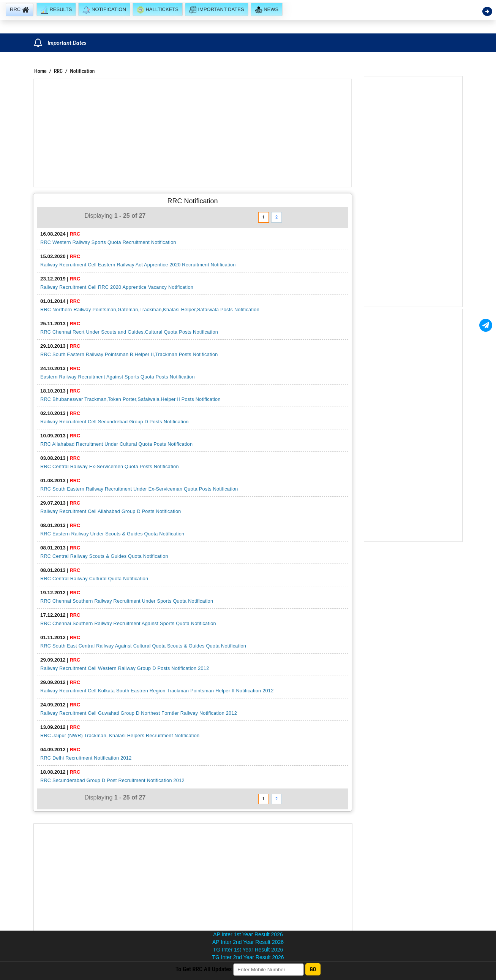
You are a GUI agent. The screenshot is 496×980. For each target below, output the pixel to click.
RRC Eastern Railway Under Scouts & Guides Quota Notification (112, 534)
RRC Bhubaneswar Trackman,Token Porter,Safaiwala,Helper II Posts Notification (130, 399)
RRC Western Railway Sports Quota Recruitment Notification (108, 242)
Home (40, 71)
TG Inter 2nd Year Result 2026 (248, 957)
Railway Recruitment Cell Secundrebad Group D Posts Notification (115, 422)
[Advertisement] (193, 133)
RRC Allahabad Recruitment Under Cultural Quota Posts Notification (116, 444)
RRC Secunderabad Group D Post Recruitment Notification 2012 (112, 781)
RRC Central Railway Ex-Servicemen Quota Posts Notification (110, 467)
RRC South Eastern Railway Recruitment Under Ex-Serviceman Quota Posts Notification (139, 489)
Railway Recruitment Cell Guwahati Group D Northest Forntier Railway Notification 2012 (139, 713)
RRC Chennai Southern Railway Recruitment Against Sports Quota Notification (128, 624)
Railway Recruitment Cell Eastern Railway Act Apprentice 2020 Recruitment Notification (138, 265)
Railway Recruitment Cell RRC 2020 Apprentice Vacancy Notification (117, 287)
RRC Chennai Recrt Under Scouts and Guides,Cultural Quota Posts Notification (129, 332)
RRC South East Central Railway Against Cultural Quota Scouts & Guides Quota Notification (143, 646)
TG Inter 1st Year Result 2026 (248, 950)
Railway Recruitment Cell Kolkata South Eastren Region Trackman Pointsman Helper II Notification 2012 (157, 691)
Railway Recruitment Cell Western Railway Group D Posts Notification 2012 (125, 668)
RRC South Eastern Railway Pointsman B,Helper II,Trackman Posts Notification (129, 355)
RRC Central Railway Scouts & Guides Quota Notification (104, 556)
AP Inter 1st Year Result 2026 (248, 934)
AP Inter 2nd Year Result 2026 (248, 942)
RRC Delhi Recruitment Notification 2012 (86, 758)
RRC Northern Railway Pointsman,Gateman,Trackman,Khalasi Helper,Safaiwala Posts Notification (150, 310)
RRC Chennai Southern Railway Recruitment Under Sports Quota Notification (127, 601)
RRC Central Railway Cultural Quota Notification (94, 579)
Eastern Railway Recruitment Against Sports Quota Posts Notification (118, 377)
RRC (58, 71)
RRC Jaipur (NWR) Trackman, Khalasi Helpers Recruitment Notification (120, 736)
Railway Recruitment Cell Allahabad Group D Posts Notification (111, 511)
